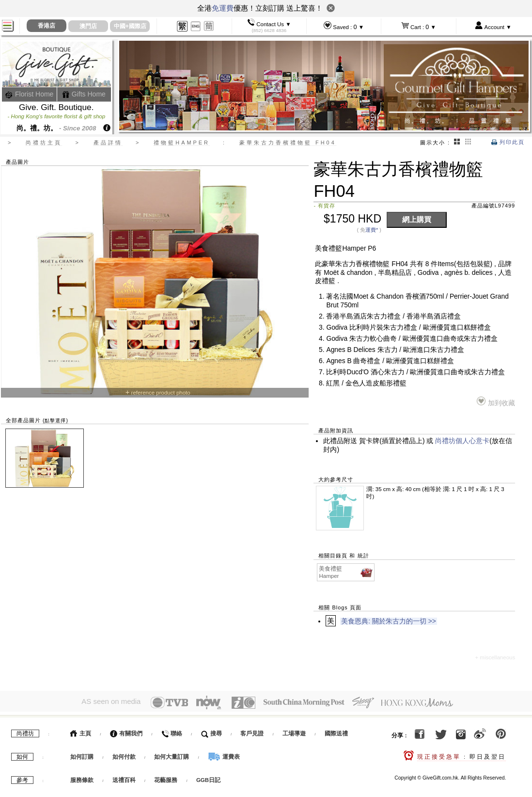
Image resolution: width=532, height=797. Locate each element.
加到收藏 (496, 402)
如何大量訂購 (172, 754)
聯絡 (172, 731)
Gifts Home (84, 94)
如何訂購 (82, 754)
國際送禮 (336, 731)
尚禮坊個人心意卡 (462, 441)
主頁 (81, 731)
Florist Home (29, 94)
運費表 (224, 754)
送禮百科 (124, 778)
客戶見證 (252, 731)
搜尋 (211, 731)
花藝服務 (166, 778)
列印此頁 (508, 142)
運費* (372, 230)
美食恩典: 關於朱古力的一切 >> (389, 621)
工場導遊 (294, 731)
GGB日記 (208, 778)
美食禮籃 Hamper (346, 572)
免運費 (223, 8)
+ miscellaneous (495, 657)
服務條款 (82, 778)
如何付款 (125, 754)
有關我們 (126, 731)
